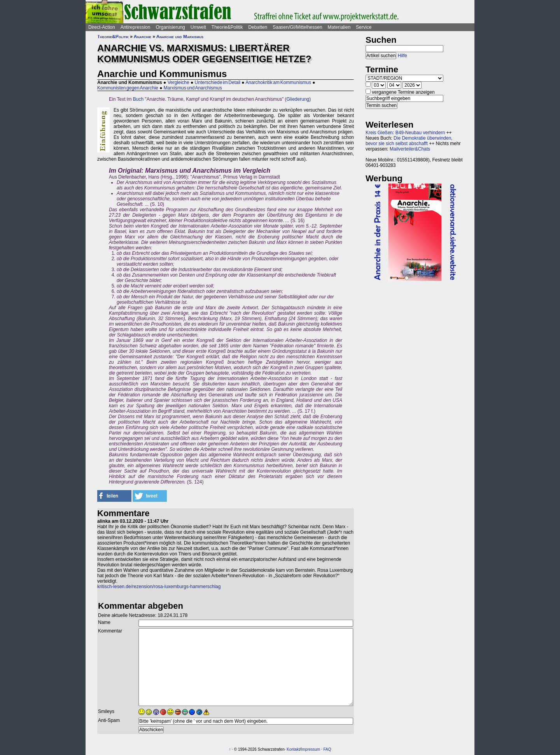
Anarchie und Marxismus (180, 37)
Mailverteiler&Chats (410, 149)
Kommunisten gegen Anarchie (128, 88)
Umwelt (198, 27)
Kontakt (293, 749)
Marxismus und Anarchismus (193, 88)
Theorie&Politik (227, 27)
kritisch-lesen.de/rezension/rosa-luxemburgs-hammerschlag (159, 587)
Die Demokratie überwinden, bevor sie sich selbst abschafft (409, 141)
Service (364, 27)
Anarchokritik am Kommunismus (278, 82)
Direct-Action (102, 27)
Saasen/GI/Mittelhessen (297, 27)
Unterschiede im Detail (218, 82)
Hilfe (402, 56)
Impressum (311, 749)
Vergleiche (178, 82)
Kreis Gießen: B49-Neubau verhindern (405, 133)
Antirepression (136, 27)
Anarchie (143, 37)
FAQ (327, 749)
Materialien (339, 27)
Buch (138, 99)
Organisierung (170, 27)
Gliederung (298, 99)
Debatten (258, 27)
